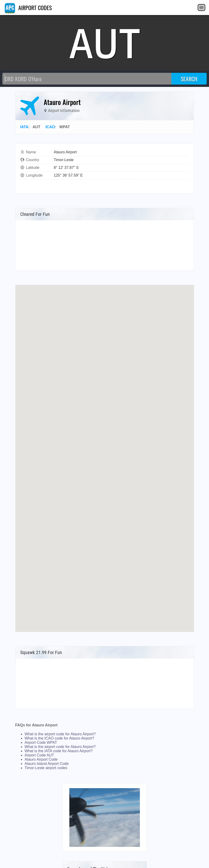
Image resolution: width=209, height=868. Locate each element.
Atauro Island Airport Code (47, 764)
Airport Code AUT (39, 755)
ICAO (50, 127)
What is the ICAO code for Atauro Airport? (59, 738)
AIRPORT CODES (28, 8)
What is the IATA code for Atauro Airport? (59, 751)
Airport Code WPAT (41, 742)
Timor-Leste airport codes (46, 768)
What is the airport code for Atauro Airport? (60, 734)
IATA (24, 127)
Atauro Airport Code (41, 759)
